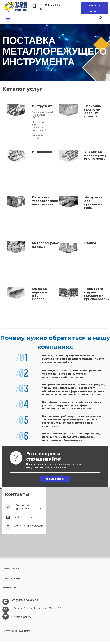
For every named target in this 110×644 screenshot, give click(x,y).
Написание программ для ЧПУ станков (93, 111)
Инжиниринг (42, 152)
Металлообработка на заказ (48, 245)
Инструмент (42, 106)
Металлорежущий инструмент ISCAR (43, 115)
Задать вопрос (55, 479)
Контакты (9, 587)
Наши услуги (11, 578)
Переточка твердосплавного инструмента (46, 201)
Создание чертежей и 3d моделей (40, 294)
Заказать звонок (94, 8)
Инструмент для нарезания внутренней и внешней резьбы (39, 130)
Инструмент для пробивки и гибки (94, 203)
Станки (90, 243)
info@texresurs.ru (23, 517)
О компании (11, 569)
